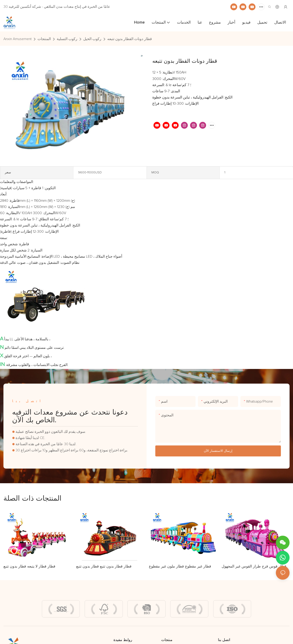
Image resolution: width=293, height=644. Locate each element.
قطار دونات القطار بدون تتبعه (130, 39)
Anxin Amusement (17, 39)
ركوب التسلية (67, 39)
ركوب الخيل (92, 39)
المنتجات (44, 39)
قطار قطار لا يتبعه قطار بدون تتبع (29, 566)
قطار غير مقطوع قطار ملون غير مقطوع (180, 566)
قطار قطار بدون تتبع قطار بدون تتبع (104, 566)
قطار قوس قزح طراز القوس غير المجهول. (254, 566)
